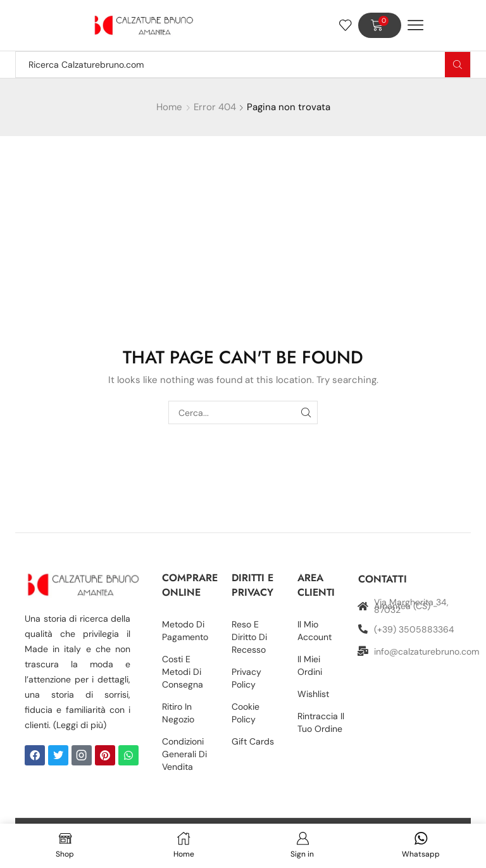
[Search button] (458, 65)
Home (169, 107)
